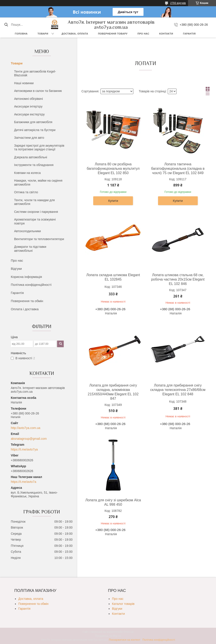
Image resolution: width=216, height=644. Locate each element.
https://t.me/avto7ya (24, 449)
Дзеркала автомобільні (31, 157)
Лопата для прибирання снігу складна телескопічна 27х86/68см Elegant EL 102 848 (178, 390)
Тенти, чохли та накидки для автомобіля (34, 202)
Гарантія (189, 34)
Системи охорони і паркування (36, 212)
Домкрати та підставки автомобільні (30, 249)
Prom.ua (129, 632)
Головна (21, 34)
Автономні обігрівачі (28, 99)
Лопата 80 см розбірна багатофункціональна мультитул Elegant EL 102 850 (113, 169)
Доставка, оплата (75, 34)
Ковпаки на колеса (27, 173)
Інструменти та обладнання (34, 165)
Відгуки (16, 269)
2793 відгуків (178, 3)
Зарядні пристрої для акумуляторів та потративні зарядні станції (39, 148)
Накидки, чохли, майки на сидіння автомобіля (38, 182)
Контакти (166, 34)
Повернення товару (113, 34)
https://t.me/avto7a (23, 482)
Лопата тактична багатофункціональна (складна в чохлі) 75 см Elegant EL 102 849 (178, 169)
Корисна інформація (26, 277)
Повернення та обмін (27, 301)
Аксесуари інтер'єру (28, 106)
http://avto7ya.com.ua (26, 428)
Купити (113, 201)
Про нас (143, 34)
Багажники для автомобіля (33, 122)
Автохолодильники (27, 231)
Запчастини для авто (29, 138)
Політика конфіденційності (31, 285)
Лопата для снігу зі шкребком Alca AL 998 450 (113, 502)
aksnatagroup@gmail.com (29, 439)
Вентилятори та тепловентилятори (39, 239)
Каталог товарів (123, 604)
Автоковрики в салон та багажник (38, 91)
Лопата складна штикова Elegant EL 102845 (113, 277)
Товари (43, 34)
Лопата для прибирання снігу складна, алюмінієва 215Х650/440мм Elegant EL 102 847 (113, 392)
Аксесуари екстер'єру (29, 114)
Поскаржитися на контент (125, 640)
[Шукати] (6, 25)
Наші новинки (24, 83)
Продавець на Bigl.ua (108, 636)
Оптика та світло (26, 192)
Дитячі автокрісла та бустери (35, 130)
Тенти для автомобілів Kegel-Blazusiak (35, 73)
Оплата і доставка (25, 309)
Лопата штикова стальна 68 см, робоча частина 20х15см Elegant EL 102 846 (178, 279)
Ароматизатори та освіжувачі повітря (35, 221)
